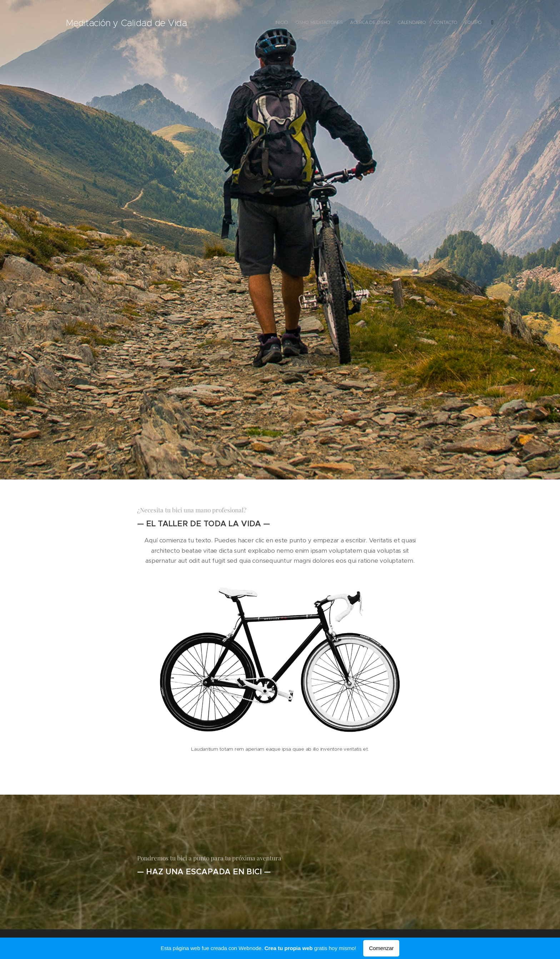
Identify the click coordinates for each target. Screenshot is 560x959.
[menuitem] (452, 23)
